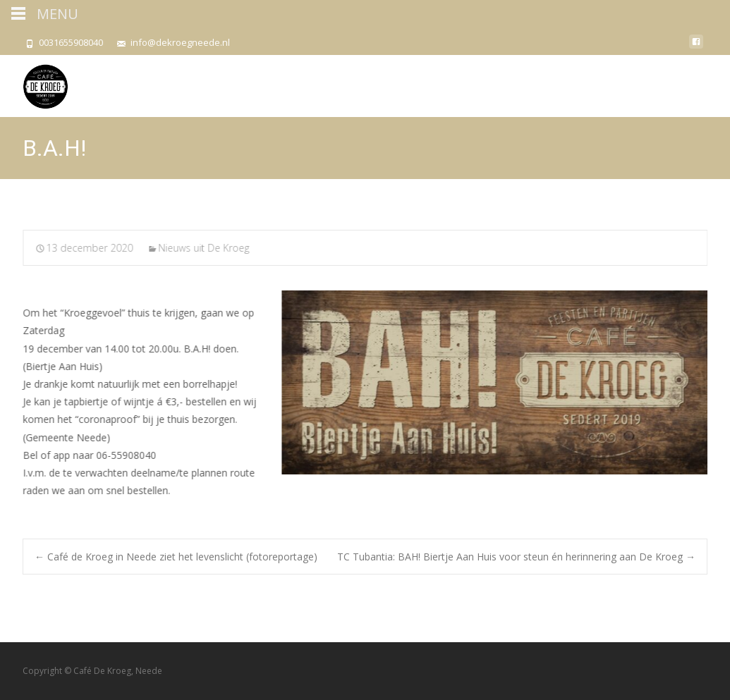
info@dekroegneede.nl (180, 42)
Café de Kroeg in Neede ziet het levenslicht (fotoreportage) (176, 557)
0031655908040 (71, 42)
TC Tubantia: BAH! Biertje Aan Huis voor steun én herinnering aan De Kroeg (516, 557)
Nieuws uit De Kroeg (205, 248)
